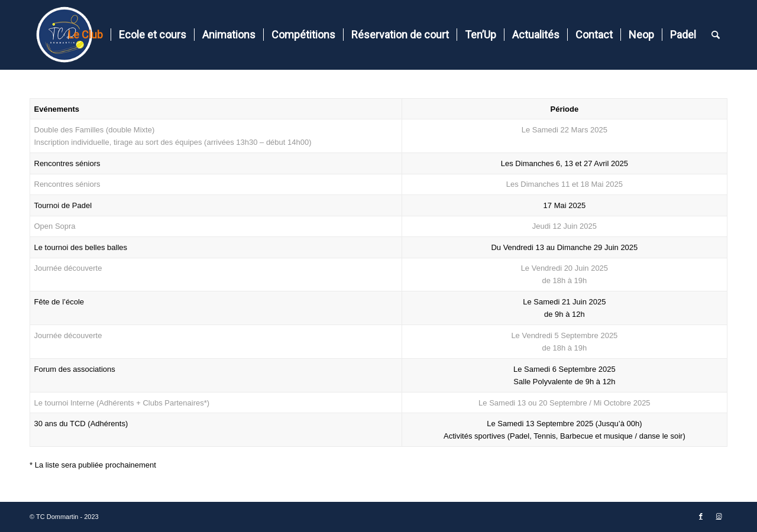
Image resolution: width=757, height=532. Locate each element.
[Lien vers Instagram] (719, 517)
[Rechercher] (716, 35)
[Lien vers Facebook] (701, 517)
